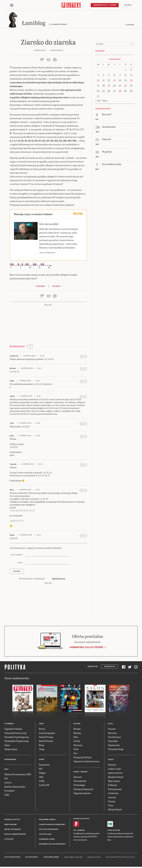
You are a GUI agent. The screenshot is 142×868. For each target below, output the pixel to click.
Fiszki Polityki (114, 831)
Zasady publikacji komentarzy (52, 825)
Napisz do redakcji (13, 830)
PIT (41, 769)
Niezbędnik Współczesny (17, 742)
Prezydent (9, 791)
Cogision (72, 857)
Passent (112, 729)
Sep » (105, 138)
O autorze (130, 25)
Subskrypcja (109, 667)
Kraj (6, 770)
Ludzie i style (114, 769)
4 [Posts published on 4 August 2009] (103, 113)
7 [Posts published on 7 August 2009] (120, 113)
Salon (7, 746)
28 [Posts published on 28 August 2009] (120, 128)
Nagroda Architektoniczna (86, 762)
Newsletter (93, 667)
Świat (41, 724)
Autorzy (112, 798)
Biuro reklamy (11, 825)
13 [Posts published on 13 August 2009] (114, 118)
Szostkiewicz (114, 737)
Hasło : (21, 563)
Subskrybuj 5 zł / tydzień (105, 5)
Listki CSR (44, 785)
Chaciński (113, 742)
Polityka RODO (45, 835)
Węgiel (42, 773)
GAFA (42, 781)
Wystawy (78, 746)
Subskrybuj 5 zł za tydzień (86, 648)
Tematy (112, 802)
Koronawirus (10, 760)
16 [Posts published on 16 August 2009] (131, 118)
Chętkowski (114, 746)
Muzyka (77, 733)
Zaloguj (128, 5)
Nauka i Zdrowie (80, 772)
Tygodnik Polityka (13, 729)
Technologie (79, 785)
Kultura (77, 724)
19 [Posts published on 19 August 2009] (109, 123)
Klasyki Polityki (116, 777)
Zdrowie (78, 777)
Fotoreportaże (115, 789)
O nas (111, 806)
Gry (75, 754)
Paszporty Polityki (83, 758)
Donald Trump (46, 737)
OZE (41, 777)
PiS (6, 779)
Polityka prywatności (49, 830)
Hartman (112, 733)
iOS (75, 831)
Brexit (42, 729)
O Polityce (9, 840)
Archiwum (113, 794)
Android (81, 831)
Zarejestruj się (58, 579)
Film (76, 737)
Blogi (110, 724)
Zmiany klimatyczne (83, 789)
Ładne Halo (79, 857)
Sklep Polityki (115, 810)
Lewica (8, 783)
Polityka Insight (32, 857)
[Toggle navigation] (12, 5)
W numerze (9, 724)
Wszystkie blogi (116, 750)
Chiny (42, 750)
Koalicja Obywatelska (15, 787)
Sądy (7, 795)
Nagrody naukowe (82, 794)
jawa (12, 424)
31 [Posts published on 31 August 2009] (98, 134)
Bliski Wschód (46, 742)
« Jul (98, 138)
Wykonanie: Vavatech (94, 857)
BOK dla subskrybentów (15, 835)
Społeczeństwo (115, 773)
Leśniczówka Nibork (51, 857)
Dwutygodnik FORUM (12, 857)
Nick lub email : (17, 555)
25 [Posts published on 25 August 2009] (103, 128)
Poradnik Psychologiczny (17, 737)
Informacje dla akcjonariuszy (52, 844)
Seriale (77, 742)
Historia (112, 765)
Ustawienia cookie (47, 840)
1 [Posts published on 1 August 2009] (125, 107)
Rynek (42, 760)
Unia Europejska (47, 733)
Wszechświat (80, 781)
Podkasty (113, 785)
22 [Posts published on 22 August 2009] (125, 123)
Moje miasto (114, 781)
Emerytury (44, 765)
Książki (77, 729)
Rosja (42, 746)
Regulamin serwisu (47, 820)
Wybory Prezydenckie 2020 (18, 775)
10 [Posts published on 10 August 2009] (98, 118)
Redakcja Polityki (12, 820)
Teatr (76, 750)
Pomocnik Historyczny (15, 733)
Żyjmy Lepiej (11, 750)
